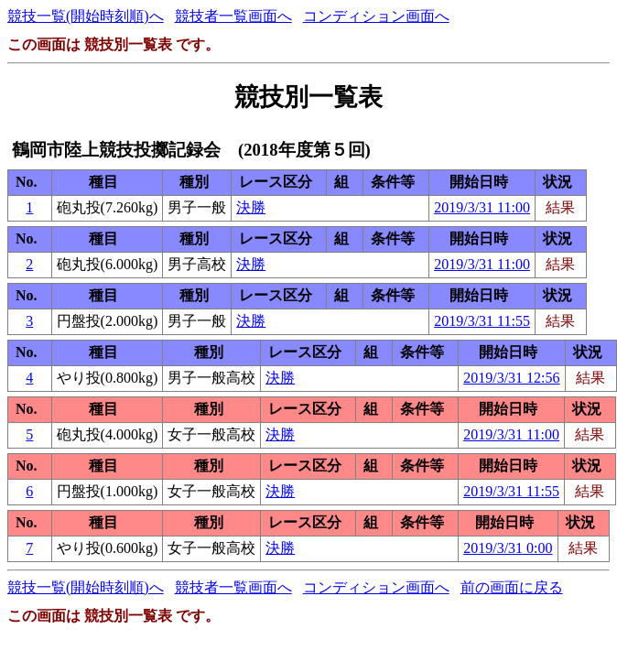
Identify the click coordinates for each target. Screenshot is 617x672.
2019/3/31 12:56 (511, 378)
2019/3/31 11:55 (482, 321)
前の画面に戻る (512, 587)
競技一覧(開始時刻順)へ (86, 16)
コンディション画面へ (376, 16)
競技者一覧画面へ (233, 16)
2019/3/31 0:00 (508, 548)
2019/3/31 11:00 (482, 207)
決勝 (251, 207)
